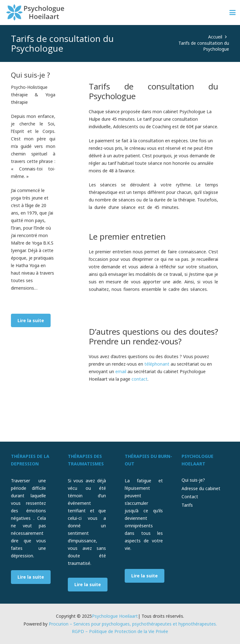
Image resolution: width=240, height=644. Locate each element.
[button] (232, 13)
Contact (190, 497)
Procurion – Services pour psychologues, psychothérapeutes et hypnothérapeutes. (133, 624)
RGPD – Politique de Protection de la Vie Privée (120, 631)
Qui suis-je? (193, 480)
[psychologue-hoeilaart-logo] (37, 13)
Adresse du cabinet (201, 488)
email (121, 371)
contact (140, 379)
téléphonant (157, 364)
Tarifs (187, 505)
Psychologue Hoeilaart (115, 616)
